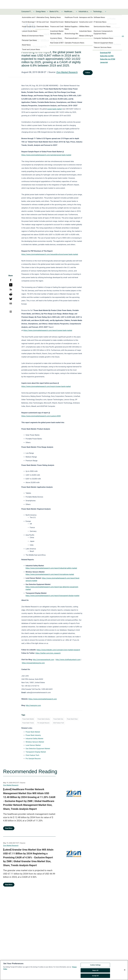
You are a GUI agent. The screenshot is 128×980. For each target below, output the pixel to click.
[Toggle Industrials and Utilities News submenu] (91, 12)
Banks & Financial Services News (55, 12)
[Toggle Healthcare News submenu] (77, 12)
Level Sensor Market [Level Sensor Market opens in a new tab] (33, 745)
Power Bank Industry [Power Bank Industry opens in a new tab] (33, 735)
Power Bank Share (72, 719)
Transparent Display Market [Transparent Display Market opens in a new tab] (36, 752)
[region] (64, 970)
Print (102, 49)
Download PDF (106, 53)
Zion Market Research (67, 72)
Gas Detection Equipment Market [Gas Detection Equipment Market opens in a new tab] (38, 749)
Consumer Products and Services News (27, 12)
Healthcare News (69, 12)
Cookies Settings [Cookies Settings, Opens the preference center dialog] (95, 965)
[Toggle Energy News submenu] (48, 12)
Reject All (95, 970)
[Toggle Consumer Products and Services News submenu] (34, 12)
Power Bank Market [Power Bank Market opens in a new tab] (33, 732)
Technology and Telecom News (98, 12)
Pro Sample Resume (43, 723)
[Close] (125, 970)
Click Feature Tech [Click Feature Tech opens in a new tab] (32, 755)
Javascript (104, 62)
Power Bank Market (28, 719)
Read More (9, 828)
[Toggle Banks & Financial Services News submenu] (62, 12)
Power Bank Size (58, 719)
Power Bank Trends (28, 723)
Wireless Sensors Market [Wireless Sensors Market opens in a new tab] (35, 742)
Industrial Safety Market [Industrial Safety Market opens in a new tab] (34, 739)
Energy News (41, 12)
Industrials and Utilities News (84, 12)
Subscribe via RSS (107, 56)
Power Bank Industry (44, 719)
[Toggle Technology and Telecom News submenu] (106, 12)
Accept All (95, 976)
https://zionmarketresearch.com (112, 36)
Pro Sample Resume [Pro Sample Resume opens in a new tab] (33, 759)
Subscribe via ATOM (108, 59)
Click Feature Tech (58, 723)
